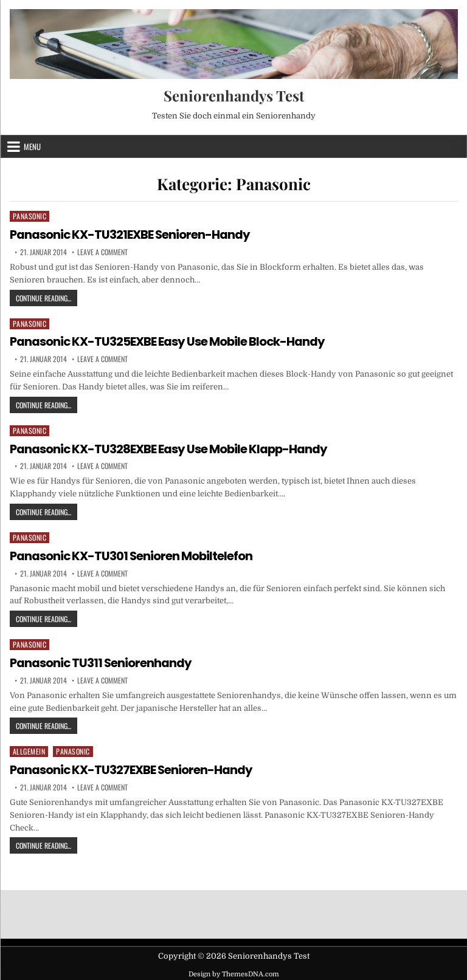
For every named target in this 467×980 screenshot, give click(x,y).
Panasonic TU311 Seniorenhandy (101, 661)
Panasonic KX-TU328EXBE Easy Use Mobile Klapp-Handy (170, 448)
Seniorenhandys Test (234, 95)
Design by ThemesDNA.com (234, 971)
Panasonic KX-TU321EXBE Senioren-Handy (130, 235)
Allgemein (29, 749)
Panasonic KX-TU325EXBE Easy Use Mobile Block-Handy (168, 341)
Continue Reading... (47, 297)
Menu (32, 146)
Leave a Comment (102, 252)
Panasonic (30, 216)
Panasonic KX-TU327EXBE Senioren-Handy (132, 767)
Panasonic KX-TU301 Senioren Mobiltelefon (132, 554)
